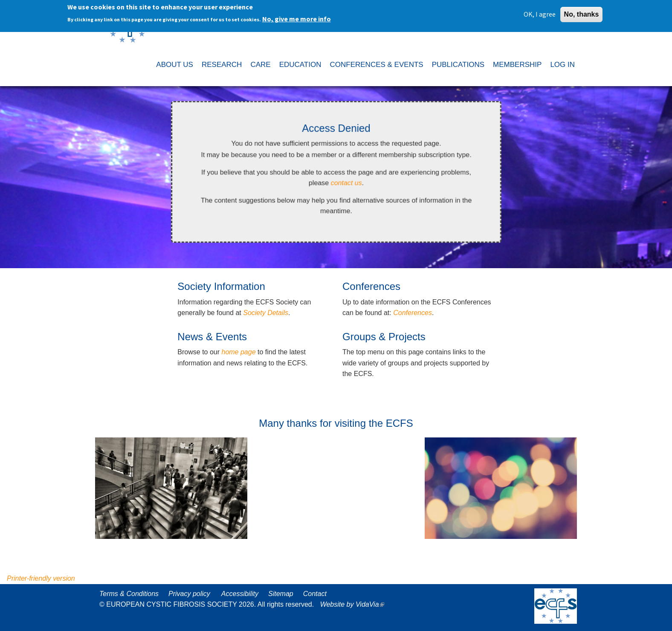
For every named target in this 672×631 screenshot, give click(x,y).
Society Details (266, 313)
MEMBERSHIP (517, 65)
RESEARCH (222, 65)
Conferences (413, 313)
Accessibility (240, 594)
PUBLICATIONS (458, 65)
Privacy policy (189, 594)
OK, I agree (540, 13)
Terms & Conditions (129, 594)
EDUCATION (300, 65)
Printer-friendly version (41, 578)
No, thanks (582, 13)
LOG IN (562, 65)
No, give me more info (297, 17)
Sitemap (281, 594)
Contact (315, 594)
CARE (260, 65)
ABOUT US (175, 65)
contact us (346, 183)
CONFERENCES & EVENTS (376, 65)
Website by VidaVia (354, 604)
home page (238, 352)
